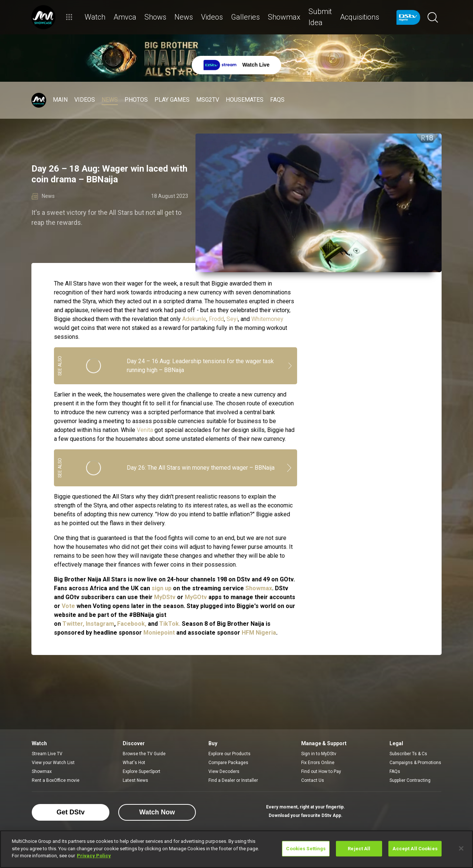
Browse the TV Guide (144, 754)
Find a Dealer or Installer (233, 780)
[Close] (461, 848)
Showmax (42, 771)
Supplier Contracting (410, 780)
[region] (236, 849)
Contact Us (313, 780)
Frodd (216, 319)
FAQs (395, 771)
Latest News (135, 780)
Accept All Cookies (415, 849)
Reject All (359, 849)
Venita (145, 430)
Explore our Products (229, 754)
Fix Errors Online (318, 763)
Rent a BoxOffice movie (56, 780)
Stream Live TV (47, 754)
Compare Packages (228, 763)
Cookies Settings (306, 849)
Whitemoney (267, 319)
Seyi (232, 319)
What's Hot (134, 763)
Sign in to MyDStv (319, 754)
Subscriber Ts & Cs (408, 754)
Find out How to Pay (321, 771)
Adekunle (194, 319)
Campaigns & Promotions (415, 763)
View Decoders (224, 771)
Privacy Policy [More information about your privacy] (94, 856)
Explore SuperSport (142, 771)
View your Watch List (53, 763)
